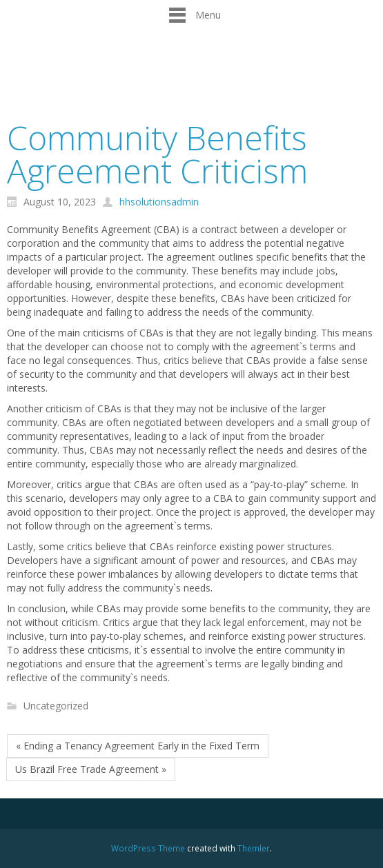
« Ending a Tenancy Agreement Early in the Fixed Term (138, 746)
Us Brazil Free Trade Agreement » (91, 769)
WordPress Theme (148, 848)
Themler (254, 848)
